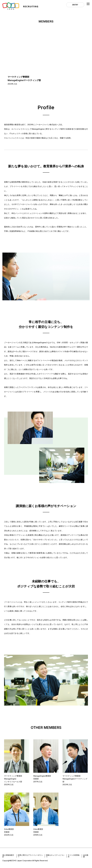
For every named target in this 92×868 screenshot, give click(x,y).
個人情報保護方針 (8, 856)
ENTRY (75, 5)
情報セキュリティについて (55, 856)
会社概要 (86, 856)
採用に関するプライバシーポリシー (30, 856)
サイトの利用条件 (74, 856)
